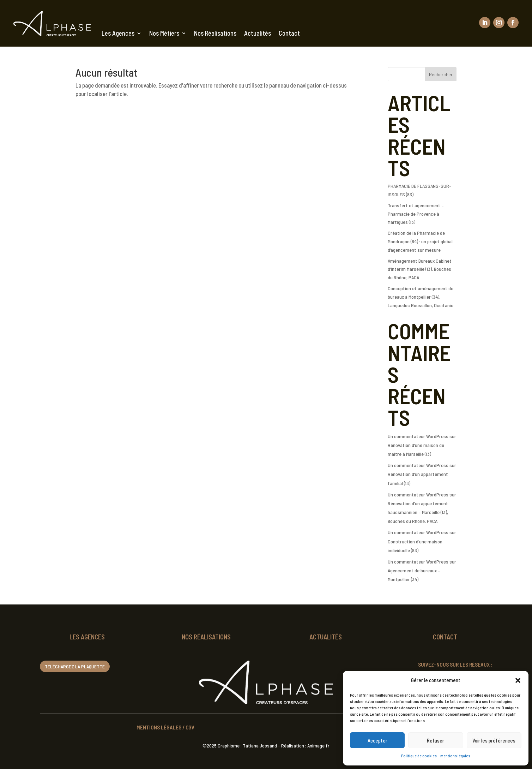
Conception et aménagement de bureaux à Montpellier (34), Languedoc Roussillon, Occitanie (421, 297)
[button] (518, 680)
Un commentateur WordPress (418, 436)
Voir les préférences (494, 740)
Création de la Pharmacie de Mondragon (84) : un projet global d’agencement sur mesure (420, 241)
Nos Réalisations (215, 33)
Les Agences (118, 33)
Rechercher (441, 74)
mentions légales (455, 756)
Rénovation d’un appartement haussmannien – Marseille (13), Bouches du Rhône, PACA (418, 512)
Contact (289, 33)
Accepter (377, 740)
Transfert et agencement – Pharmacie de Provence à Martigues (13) (416, 214)
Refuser (436, 740)
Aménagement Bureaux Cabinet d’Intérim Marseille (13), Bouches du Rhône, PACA (420, 269)
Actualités (258, 33)
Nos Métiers (164, 33)
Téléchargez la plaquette (75, 666)
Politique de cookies (419, 756)
